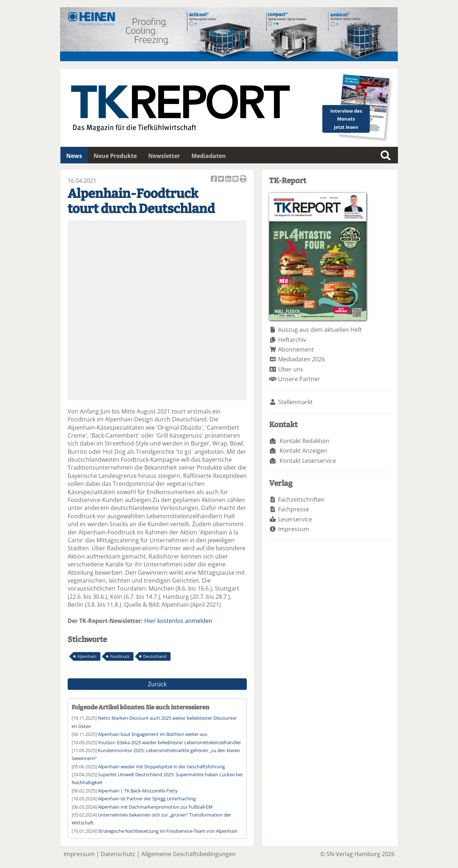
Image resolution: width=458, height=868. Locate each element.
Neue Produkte (115, 156)
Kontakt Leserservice (308, 461)
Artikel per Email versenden (236, 179)
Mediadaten (209, 156)
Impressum (294, 529)
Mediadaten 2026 (301, 359)
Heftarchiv (292, 340)
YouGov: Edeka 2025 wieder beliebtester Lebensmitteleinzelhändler (169, 742)
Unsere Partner (299, 379)
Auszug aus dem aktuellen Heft (320, 330)
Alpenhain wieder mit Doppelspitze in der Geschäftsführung (161, 767)
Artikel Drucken (243, 179)
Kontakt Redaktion (305, 441)
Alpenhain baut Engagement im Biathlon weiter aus (153, 734)
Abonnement (296, 349)
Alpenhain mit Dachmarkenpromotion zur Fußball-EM (155, 807)
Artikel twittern (222, 179)
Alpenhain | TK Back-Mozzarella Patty (138, 791)
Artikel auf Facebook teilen (214, 179)
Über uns (291, 369)
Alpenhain (87, 656)
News (74, 156)
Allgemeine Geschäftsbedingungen (189, 854)
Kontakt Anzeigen (303, 451)
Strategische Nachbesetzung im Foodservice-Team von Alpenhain (168, 831)
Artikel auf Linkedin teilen (229, 179)
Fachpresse (294, 509)
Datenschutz (118, 854)
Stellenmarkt (295, 402)
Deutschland (155, 656)
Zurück (157, 684)
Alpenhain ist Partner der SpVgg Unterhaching (147, 799)
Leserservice (295, 519)
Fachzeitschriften (301, 499)
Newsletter (164, 156)
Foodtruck (120, 656)
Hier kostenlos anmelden (178, 621)
